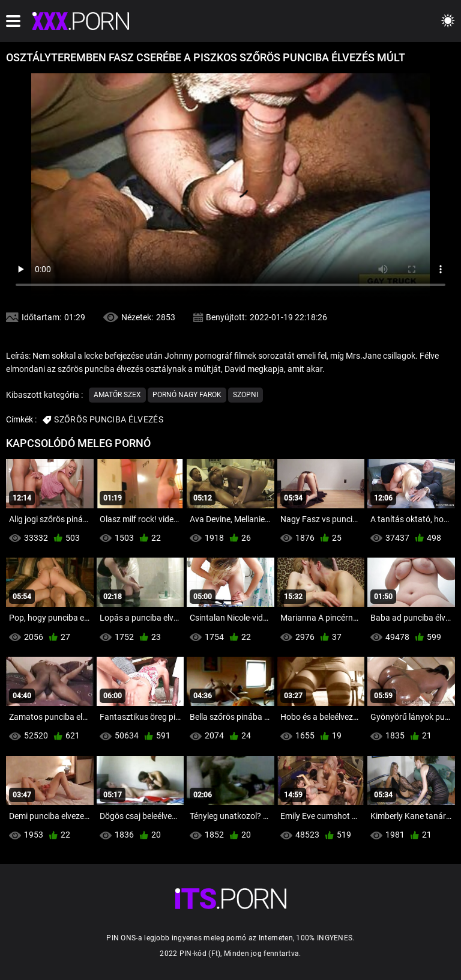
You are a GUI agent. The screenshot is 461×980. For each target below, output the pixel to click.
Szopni (246, 395)
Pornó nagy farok (187, 395)
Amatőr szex (117, 395)
